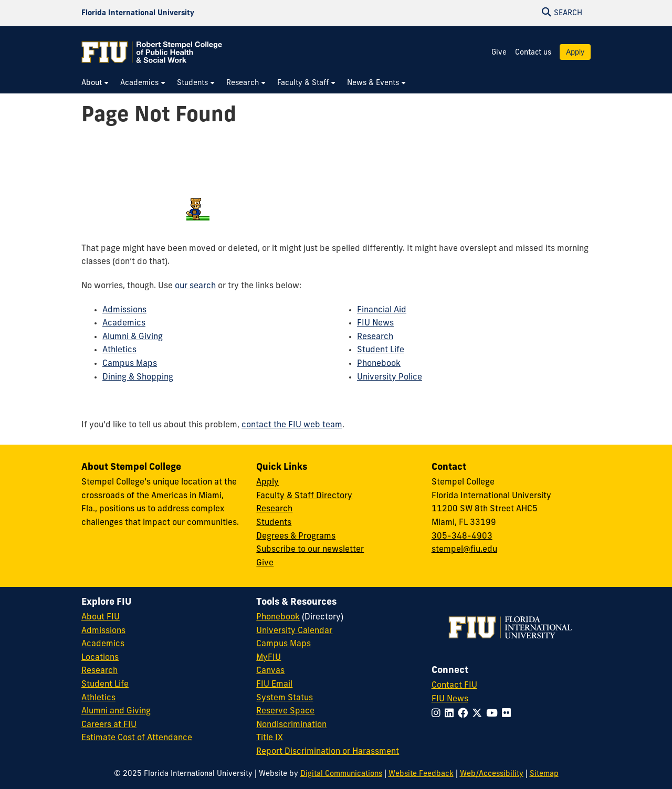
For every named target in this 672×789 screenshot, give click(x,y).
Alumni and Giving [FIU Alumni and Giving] (116, 711)
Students (274, 523)
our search (195, 286)
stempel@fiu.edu (464, 550)
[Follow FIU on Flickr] (508, 714)
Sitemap (544, 774)
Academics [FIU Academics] (103, 644)
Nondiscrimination (291, 725)
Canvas (270, 671)
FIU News (375, 323)
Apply (575, 52)
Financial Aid (382, 310)
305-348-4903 (462, 536)
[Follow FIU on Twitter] (479, 714)
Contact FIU (454, 686)
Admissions (124, 310)
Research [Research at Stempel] (274, 509)
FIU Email (274, 685)
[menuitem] (96, 83)
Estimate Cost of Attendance (137, 738)
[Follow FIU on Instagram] (438, 714)
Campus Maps (130, 364)
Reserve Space (285, 711)
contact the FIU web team (292, 425)
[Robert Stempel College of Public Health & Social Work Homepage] (152, 52)
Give (499, 53)
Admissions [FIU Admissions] (103, 631)
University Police (390, 377)
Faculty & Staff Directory (304, 496)
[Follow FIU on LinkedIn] (451, 714)
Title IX (270, 738)
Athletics (119, 350)
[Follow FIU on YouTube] (494, 714)
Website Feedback (421, 774)
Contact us (533, 53)
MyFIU (269, 658)
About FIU (101, 617)
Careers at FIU (109, 725)
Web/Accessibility (492, 774)
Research (375, 337)
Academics (124, 323)
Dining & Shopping (138, 377)
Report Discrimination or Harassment (328, 752)
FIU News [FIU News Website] (450, 699)
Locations (100, 658)
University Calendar (294, 631)
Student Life (381, 350)
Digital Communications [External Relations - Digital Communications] (341, 774)
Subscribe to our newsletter (310, 550)
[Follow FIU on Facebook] (465, 714)
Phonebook (379, 364)
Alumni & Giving (133, 337)
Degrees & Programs (296, 536)
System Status (285, 698)
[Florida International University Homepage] (138, 13)
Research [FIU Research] (99, 671)
